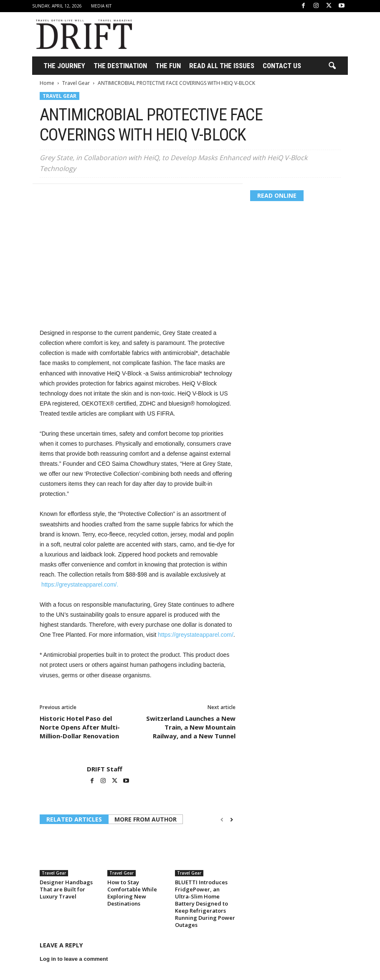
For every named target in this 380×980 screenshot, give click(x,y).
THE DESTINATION (120, 66)
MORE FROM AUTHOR (146, 819)
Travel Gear (76, 83)
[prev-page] (222, 820)
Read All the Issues (222, 66)
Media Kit (101, 6)
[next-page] (232, 820)
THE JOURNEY (64, 66)
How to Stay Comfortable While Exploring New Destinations (132, 893)
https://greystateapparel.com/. (80, 584)
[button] (332, 66)
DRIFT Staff (105, 769)
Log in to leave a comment (74, 959)
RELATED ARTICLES (74, 819)
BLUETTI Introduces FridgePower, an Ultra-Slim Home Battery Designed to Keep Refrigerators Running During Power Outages (205, 903)
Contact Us (282, 66)
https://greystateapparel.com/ (196, 635)
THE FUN (168, 66)
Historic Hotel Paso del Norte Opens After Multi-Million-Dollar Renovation (80, 727)
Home (47, 83)
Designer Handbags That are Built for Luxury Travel (66, 889)
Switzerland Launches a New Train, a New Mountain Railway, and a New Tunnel (191, 727)
